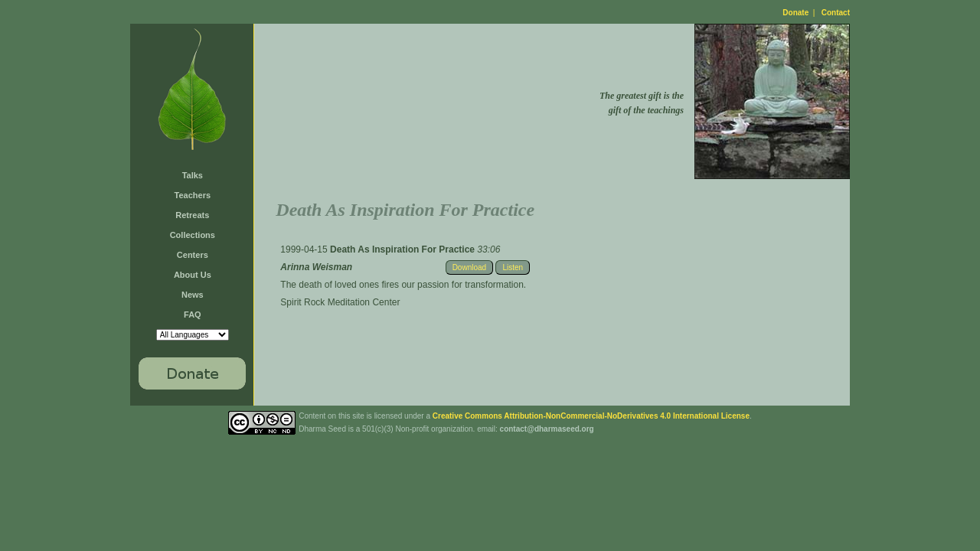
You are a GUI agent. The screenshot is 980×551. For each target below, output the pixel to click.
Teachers (193, 195)
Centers (193, 255)
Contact (836, 13)
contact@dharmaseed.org (547, 429)
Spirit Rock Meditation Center (340, 302)
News (193, 295)
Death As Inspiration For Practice (403, 249)
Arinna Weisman (316, 267)
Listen (513, 267)
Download (469, 267)
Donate (795, 13)
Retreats (192, 215)
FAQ (193, 315)
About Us (193, 275)
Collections (193, 235)
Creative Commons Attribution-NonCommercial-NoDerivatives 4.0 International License (591, 416)
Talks (193, 175)
